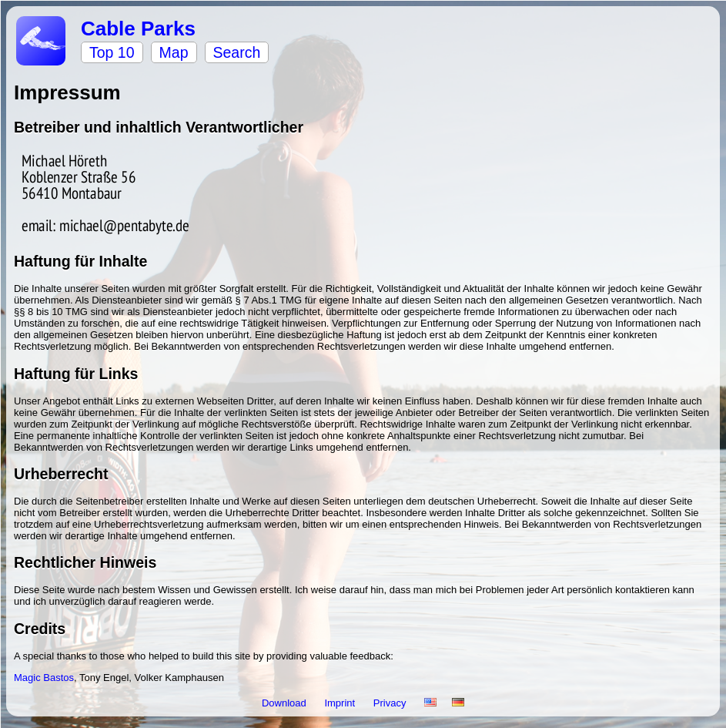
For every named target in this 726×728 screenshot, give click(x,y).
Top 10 (112, 52)
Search (237, 52)
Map (174, 52)
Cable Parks (138, 29)
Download (285, 703)
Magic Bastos (44, 678)
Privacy (391, 703)
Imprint (341, 703)
